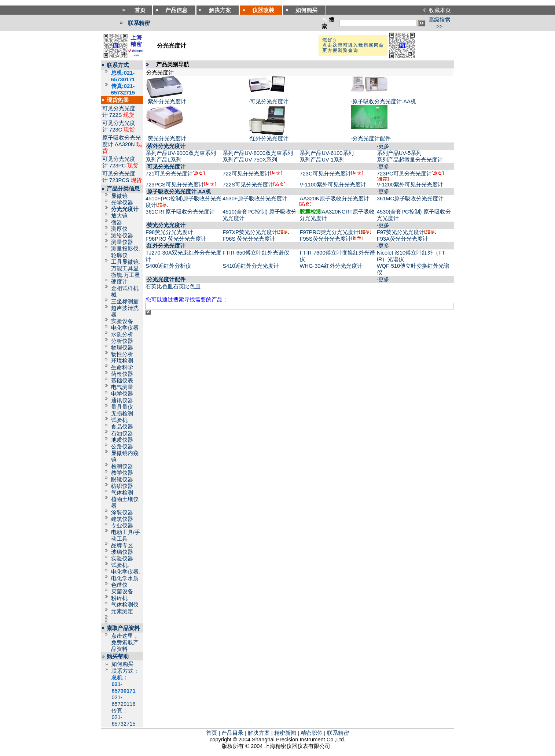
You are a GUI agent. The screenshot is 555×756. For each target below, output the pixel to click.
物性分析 (122, 354)
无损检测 (122, 414)
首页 (212, 733)
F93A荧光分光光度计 (403, 239)
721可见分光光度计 (169, 174)
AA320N (125, 144)
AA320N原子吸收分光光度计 (334, 199)
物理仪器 (122, 348)
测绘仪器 (122, 236)
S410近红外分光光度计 (251, 266)
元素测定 (122, 611)
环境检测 (122, 361)
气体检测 (122, 493)
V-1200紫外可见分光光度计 (410, 185)
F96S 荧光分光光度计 (249, 239)
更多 (384, 146)
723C (116, 130)
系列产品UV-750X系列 (250, 160)
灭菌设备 (122, 592)
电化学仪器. (126, 572)
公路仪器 (122, 446)
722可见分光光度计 (246, 174)
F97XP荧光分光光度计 (250, 232)
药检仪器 (122, 374)
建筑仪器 (122, 519)
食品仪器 (122, 427)
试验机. (120, 565)
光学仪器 (122, 203)
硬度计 (119, 282)
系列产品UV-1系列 (322, 160)
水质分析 (122, 334)
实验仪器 (122, 559)
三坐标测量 (125, 301)
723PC (117, 166)
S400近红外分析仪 (168, 266)
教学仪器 (122, 473)
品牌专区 (122, 545)
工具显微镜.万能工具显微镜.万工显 (126, 268)
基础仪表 (122, 381)
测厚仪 (119, 229)
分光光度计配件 (372, 138)
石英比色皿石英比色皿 (173, 286)
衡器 (117, 222)
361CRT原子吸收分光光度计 (180, 212)
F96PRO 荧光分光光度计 (176, 239)
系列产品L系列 (163, 160)
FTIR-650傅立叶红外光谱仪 (256, 253)
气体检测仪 (125, 605)
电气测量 (122, 387)
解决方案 (259, 733)
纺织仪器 (122, 486)
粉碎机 (119, 598)
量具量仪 (122, 407)
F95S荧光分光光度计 (325, 239)
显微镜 (119, 196)
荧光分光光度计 (167, 138)
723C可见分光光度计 (325, 174)
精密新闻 (285, 733)
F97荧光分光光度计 (401, 232)
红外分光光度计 (269, 138)
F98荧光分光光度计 (169, 232)
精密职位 (312, 733)
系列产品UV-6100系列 (326, 153)
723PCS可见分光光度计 (175, 185)
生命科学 (122, 367)
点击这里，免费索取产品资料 (125, 642)
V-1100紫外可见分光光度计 (333, 185)
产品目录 (232, 733)
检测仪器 (122, 466)
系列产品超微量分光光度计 (410, 160)
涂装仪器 (122, 512)
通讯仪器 (122, 400)
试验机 (119, 420)
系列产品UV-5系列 (399, 153)
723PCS (119, 180)
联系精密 (338, 733)
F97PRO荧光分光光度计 (329, 232)
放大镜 (119, 216)
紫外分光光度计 (167, 101)
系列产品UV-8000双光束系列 (258, 153)
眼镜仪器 (122, 479)
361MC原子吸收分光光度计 (410, 199)
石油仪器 (122, 433)
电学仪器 (122, 394)
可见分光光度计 (269, 101)
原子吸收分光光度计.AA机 (384, 101)
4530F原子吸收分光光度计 (255, 199)
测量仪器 (122, 242)
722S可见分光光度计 (248, 185)
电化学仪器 (125, 328)
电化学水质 (125, 578)
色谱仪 (119, 585)
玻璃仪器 (122, 552)
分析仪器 (122, 341)
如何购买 (122, 664)
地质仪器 (122, 440)
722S (115, 115)
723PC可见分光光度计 (404, 174)
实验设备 (122, 321)
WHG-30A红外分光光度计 (331, 266)
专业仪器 (122, 526)
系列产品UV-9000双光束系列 (181, 153)
